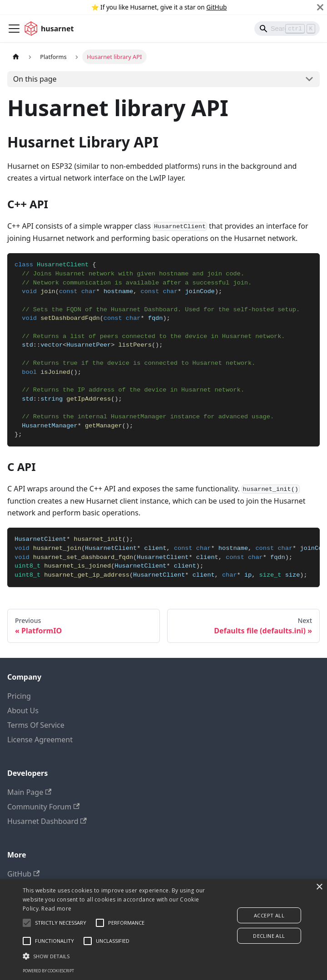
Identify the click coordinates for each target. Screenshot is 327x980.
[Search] (287, 29)
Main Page (29, 792)
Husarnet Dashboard (47, 821)
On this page (35, 79)
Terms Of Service (36, 725)
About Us (23, 710)
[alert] (163, 930)
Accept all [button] (269, 915)
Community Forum (43, 807)
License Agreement (40, 740)
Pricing (19, 696)
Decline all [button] (269, 936)
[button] (114, 956)
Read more (56, 909)
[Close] (320, 7)
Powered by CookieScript (48, 971)
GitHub (216, 7)
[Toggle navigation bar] (14, 29)
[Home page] (16, 56)
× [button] (319, 887)
